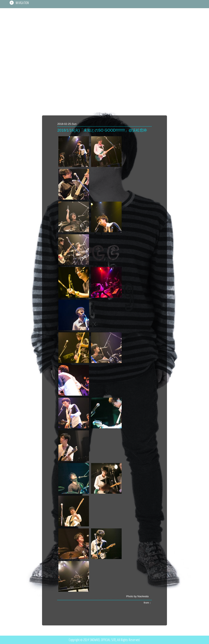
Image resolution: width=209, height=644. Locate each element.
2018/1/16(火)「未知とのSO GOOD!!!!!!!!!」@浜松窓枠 (102, 130)
